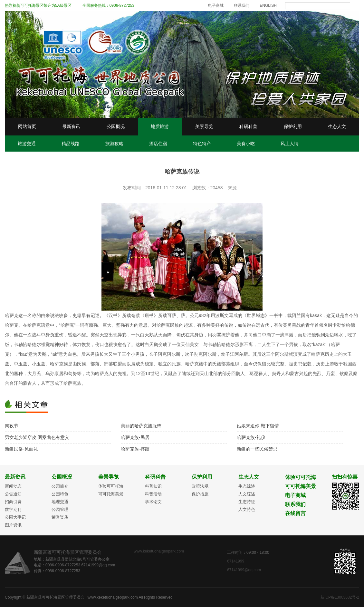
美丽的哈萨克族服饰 (141, 426)
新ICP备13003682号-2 (340, 597)
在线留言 (295, 513)
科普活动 (153, 494)
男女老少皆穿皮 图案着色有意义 (37, 437)
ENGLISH (268, 5)
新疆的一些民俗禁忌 (257, 449)
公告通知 (13, 494)
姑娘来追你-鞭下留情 (258, 426)
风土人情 (290, 144)
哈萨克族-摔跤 (135, 449)
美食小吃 (246, 144)
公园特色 (60, 494)
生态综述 (247, 486)
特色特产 (202, 144)
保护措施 (200, 494)
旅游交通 (27, 144)
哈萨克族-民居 (135, 437)
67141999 (236, 561)
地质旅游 (160, 126)
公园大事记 (15, 517)
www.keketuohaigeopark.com (159, 551)
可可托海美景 (111, 494)
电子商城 (216, 5)
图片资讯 (13, 525)
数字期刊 (13, 509)
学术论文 (153, 502)
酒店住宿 (158, 144)
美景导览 (204, 126)
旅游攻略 (114, 144)
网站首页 (27, 126)
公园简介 (60, 486)
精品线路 (71, 144)
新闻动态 (13, 486)
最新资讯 (71, 126)
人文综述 (247, 494)
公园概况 (116, 126)
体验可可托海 (111, 486)
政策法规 (200, 486)
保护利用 (293, 126)
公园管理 (60, 509)
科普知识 (153, 486)
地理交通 (60, 502)
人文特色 (247, 509)
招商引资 (13, 502)
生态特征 (247, 502)
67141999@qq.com (244, 570)
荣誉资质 (60, 517)
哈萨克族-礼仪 (251, 437)
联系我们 (242, 5)
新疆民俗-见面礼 (21, 449)
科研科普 (248, 126)
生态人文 (337, 126)
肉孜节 (12, 426)
